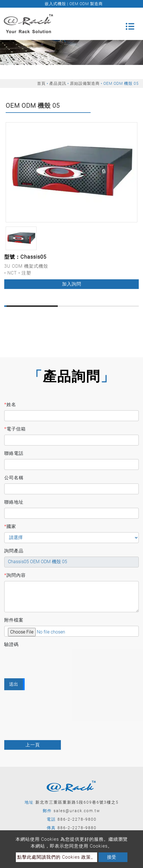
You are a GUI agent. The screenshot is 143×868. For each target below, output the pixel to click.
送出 (14, 684)
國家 (10, 527)
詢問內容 (15, 575)
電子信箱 (15, 429)
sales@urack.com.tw (77, 811)
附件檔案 (14, 620)
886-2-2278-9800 (77, 819)
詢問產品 (14, 551)
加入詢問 (72, 284)
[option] (71, 172)
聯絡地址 (14, 502)
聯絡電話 (14, 453)
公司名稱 (14, 478)
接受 (112, 857)
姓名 (10, 405)
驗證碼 (11, 644)
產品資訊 (58, 83)
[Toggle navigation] (130, 24)
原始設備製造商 (85, 83)
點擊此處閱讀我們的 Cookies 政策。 (56, 857)
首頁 (41, 83)
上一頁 (33, 745)
